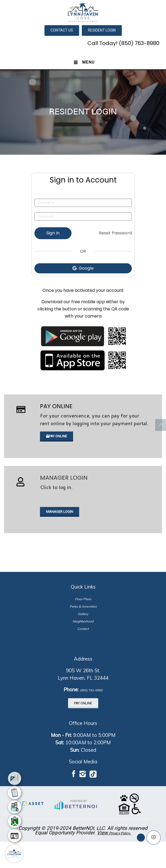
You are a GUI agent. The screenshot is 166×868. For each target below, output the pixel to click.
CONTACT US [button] (62, 30)
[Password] (83, 217)
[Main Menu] (14, 854)
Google (83, 268)
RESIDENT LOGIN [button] (102, 30)
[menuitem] (15, 778)
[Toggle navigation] (83, 63)
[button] (83, 12)
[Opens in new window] (83, 336)
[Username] (83, 203)
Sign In (53, 233)
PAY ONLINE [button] (57, 436)
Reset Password (115, 233)
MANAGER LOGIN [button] (60, 512)
